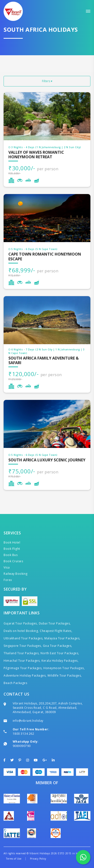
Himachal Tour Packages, (22, 661)
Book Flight (12, 549)
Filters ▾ (47, 81)
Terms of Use (14, 859)
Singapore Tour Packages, (23, 646)
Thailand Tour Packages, (22, 653)
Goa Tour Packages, (58, 646)
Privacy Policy (38, 859)
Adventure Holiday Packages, (25, 675)
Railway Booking (16, 574)
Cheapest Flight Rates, (56, 631)
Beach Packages (15, 683)
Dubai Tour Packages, (55, 623)
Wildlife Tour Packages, (65, 675)
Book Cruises (13, 561)
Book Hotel (12, 542)
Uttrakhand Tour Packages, (23, 638)
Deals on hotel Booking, (21, 631)
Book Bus (11, 555)
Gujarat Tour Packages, (21, 623)
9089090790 (22, 746)
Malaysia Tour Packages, (62, 638)
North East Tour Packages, (60, 653)
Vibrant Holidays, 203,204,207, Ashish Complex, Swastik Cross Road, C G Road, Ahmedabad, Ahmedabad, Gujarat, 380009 (48, 708)
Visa (7, 567)
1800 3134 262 (23, 734)
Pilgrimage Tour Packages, (23, 668)
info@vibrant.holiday (28, 721)
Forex (8, 580)
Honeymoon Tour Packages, (64, 668)
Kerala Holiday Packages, (60, 661)
